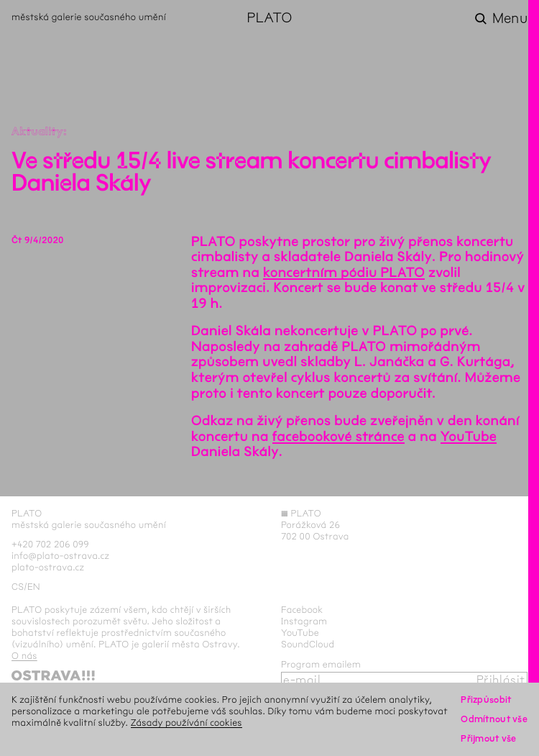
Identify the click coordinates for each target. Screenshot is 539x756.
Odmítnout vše (494, 719)
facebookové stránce (338, 437)
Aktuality (37, 132)
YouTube (469, 437)
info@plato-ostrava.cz (60, 556)
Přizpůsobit (486, 700)
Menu (510, 19)
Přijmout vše (488, 739)
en (34, 587)
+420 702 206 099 (50, 545)
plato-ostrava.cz (48, 568)
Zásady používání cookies (186, 723)
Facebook (302, 610)
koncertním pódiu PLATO (344, 273)
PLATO (269, 19)
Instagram (304, 621)
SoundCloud (308, 645)
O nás (24, 656)
